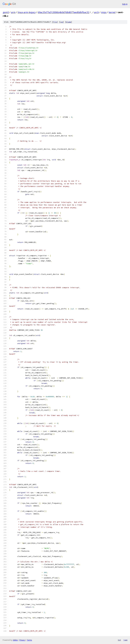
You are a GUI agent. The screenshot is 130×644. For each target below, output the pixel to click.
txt (119, 640)
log (61, 22)
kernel (112, 12)
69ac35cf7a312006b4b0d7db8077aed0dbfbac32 (64, 12)
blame (69, 22)
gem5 (6, 12)
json (125, 640)
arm (13, 12)
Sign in (125, 4)
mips (104, 12)
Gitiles (15, 640)
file (55, 22)
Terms (29, 640)
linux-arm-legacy (27, 12)
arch (96, 12)
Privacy (22, 640)
